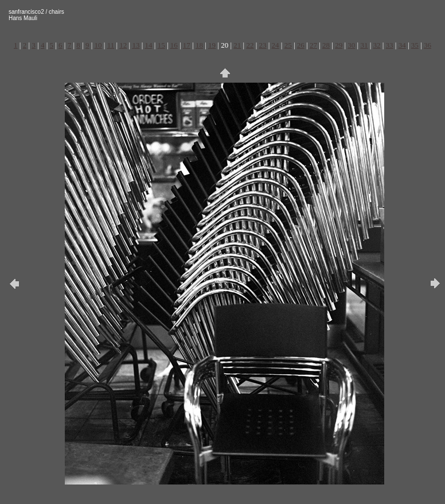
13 (136, 45)
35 (415, 45)
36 (428, 45)
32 (376, 45)
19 (212, 45)
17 (187, 45)
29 (339, 45)
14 (149, 45)
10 (98, 45)
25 (288, 45)
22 (250, 45)
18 (199, 45)
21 (237, 45)
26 (301, 45)
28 (326, 45)
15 (161, 45)
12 (123, 45)
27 (313, 45)
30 (351, 45)
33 (390, 45)
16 (174, 45)
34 (402, 45)
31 (364, 45)
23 (263, 45)
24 (276, 45)
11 (111, 45)
